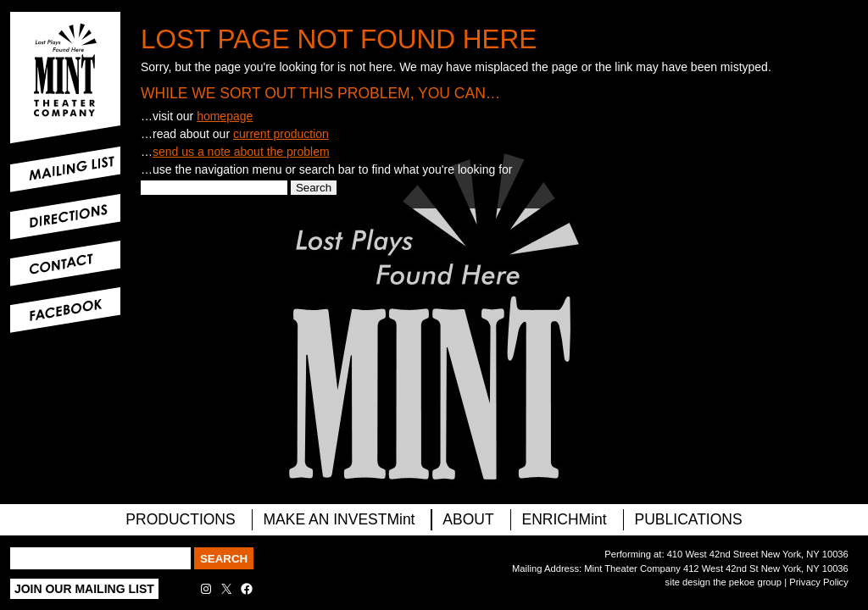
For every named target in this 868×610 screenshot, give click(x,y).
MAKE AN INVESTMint (339, 519)
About (468, 519)
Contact (65, 263)
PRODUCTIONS (180, 519)
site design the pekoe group (723, 582)
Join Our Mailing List (84, 589)
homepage (225, 116)
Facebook (65, 310)
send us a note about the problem (241, 152)
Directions (65, 217)
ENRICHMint (565, 519)
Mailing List (65, 169)
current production (281, 134)
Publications (689, 519)
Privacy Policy (819, 582)
